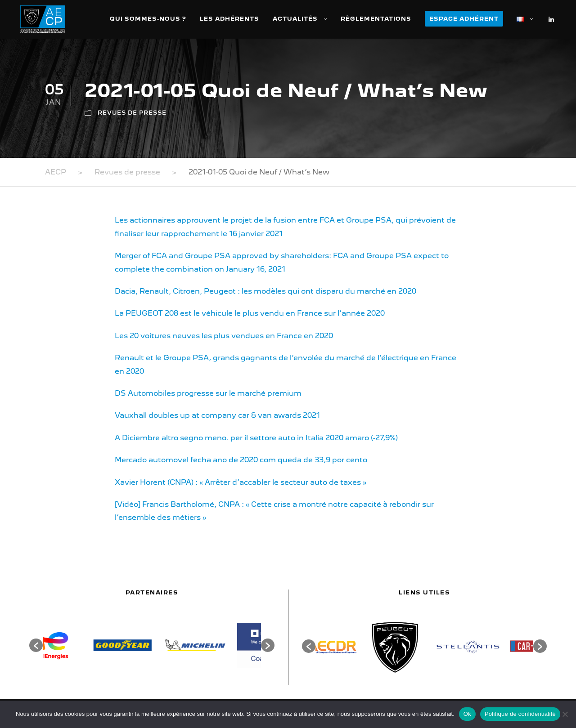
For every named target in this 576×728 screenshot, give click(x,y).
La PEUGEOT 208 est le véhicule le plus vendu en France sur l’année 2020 (250, 313)
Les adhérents (229, 19)
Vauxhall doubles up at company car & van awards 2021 (217, 415)
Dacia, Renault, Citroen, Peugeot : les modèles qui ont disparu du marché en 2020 (265, 291)
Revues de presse (132, 113)
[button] (36, 645)
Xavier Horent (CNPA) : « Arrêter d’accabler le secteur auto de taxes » (241, 482)
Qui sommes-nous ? (148, 19)
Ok (467, 714)
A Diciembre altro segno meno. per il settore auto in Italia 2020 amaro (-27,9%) (256, 438)
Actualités (295, 19)
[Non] (565, 714)
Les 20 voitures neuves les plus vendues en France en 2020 (224, 336)
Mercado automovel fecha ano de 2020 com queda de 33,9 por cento (241, 460)
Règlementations (376, 19)
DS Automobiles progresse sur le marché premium (208, 393)
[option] (79, 645)
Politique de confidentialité (520, 714)
